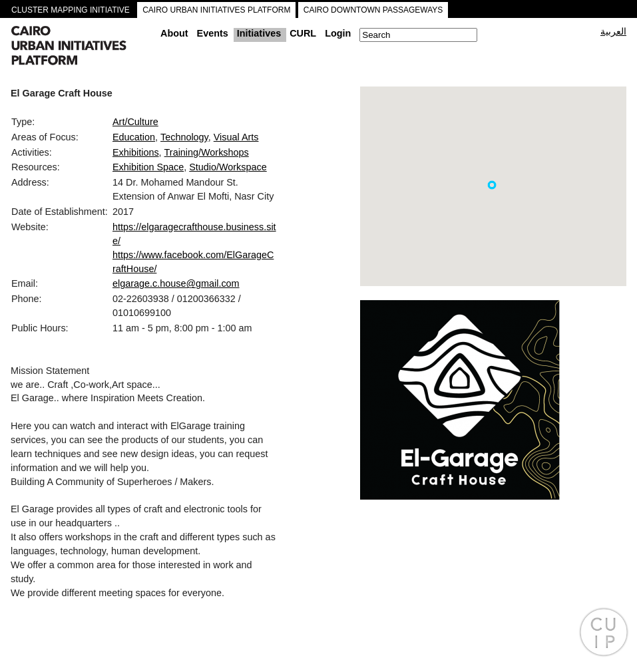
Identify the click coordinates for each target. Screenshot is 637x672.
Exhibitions (136, 152)
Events (213, 33)
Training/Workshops (207, 152)
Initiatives (259, 33)
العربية (613, 31)
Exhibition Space (148, 167)
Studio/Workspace (228, 167)
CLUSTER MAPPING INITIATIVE (71, 10)
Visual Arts (236, 137)
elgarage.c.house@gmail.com (176, 283)
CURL (303, 33)
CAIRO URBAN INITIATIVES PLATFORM (216, 10)
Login (338, 33)
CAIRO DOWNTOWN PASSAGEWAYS (373, 10)
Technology (184, 137)
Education (134, 137)
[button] (492, 185)
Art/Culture (135, 122)
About (174, 33)
